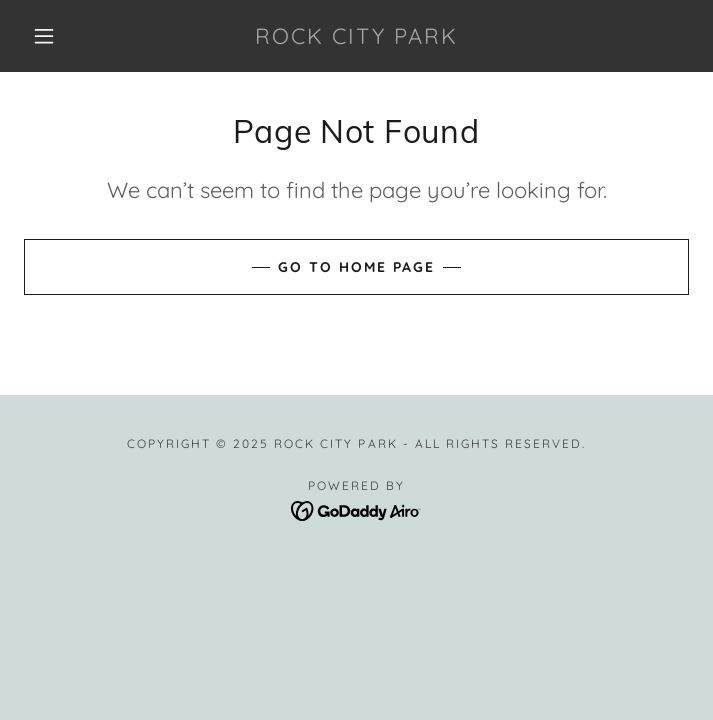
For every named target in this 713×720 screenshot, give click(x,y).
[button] (57, 36)
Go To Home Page (356, 267)
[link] (357, 36)
